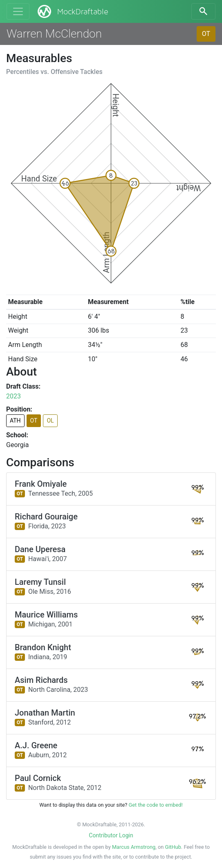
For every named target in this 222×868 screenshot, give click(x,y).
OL (50, 421)
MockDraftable (72, 11)
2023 (13, 396)
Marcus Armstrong (134, 847)
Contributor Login (111, 835)
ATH (15, 421)
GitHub (173, 847)
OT (206, 34)
